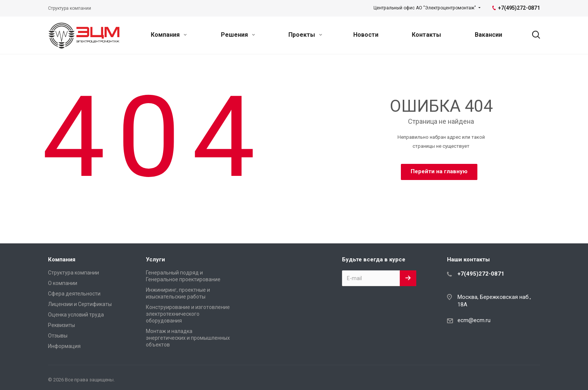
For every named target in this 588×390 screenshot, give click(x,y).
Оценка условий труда (76, 315)
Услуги (155, 259)
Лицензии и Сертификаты (80, 304)
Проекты (305, 35)
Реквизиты (61, 325)
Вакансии (488, 35)
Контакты (426, 35)
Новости (366, 35)
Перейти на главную (439, 171)
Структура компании (73, 273)
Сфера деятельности (74, 294)
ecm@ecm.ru (474, 320)
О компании (63, 283)
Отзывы (58, 336)
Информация (64, 346)
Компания (169, 35)
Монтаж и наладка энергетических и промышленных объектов (188, 338)
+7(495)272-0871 (481, 274)
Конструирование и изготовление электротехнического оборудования (188, 314)
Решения (238, 35)
